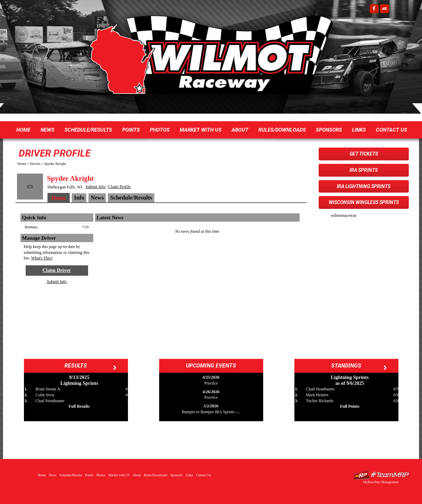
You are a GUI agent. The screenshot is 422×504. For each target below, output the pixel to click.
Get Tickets (364, 154)
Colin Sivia (45, 395)
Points (131, 130)
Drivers (35, 164)
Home (23, 130)
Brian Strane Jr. (48, 389)
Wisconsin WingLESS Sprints (364, 202)
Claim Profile (119, 187)
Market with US (201, 130)
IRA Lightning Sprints (364, 186)
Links (359, 130)
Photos (160, 130)
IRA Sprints (364, 170)
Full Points (350, 406)
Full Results (79, 406)
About (240, 130)
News (48, 130)
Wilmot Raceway (204, 59)
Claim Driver (57, 270)
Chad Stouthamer (50, 401)
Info (79, 198)
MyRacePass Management (381, 482)
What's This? (42, 258)
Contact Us (391, 130)
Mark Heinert (317, 395)
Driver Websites (381, 475)
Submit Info (95, 187)
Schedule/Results (88, 130)
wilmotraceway (344, 215)
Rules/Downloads (282, 130)
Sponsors (329, 130)
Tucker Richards (320, 401)
